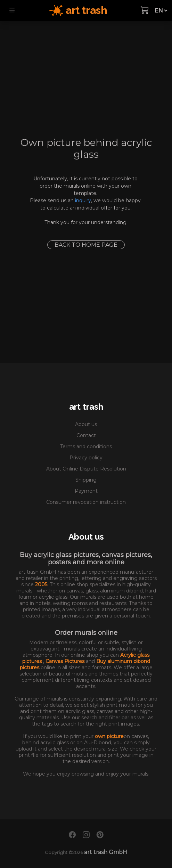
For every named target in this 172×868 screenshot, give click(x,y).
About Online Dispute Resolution (86, 469)
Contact (86, 435)
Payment (86, 491)
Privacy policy (86, 458)
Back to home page (86, 245)
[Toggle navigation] (12, 10)
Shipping (86, 480)
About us (86, 424)
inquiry (83, 200)
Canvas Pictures (66, 661)
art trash (86, 407)
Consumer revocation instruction (86, 502)
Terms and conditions (86, 447)
